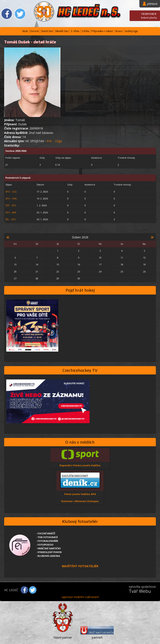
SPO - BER (11, 212)
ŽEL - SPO (11, 219)
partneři (97, 637)
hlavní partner (63, 637)
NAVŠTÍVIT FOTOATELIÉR (80, 566)
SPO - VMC (11, 198)
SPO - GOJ (11, 192)
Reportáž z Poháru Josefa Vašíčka (80, 465)
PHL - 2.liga (54, 141)
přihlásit (152, 4)
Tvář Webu (140, 591)
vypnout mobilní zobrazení (80, 597)
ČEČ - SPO (11, 205)
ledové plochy (149, 15)
